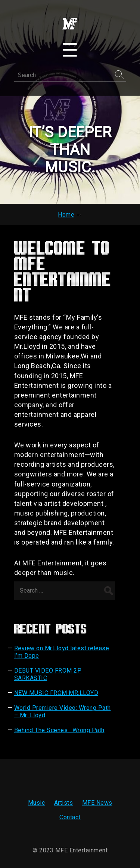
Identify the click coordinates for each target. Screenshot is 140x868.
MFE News (97, 803)
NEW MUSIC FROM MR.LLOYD (56, 693)
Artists (64, 803)
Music (37, 803)
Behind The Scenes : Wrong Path (59, 730)
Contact (70, 817)
